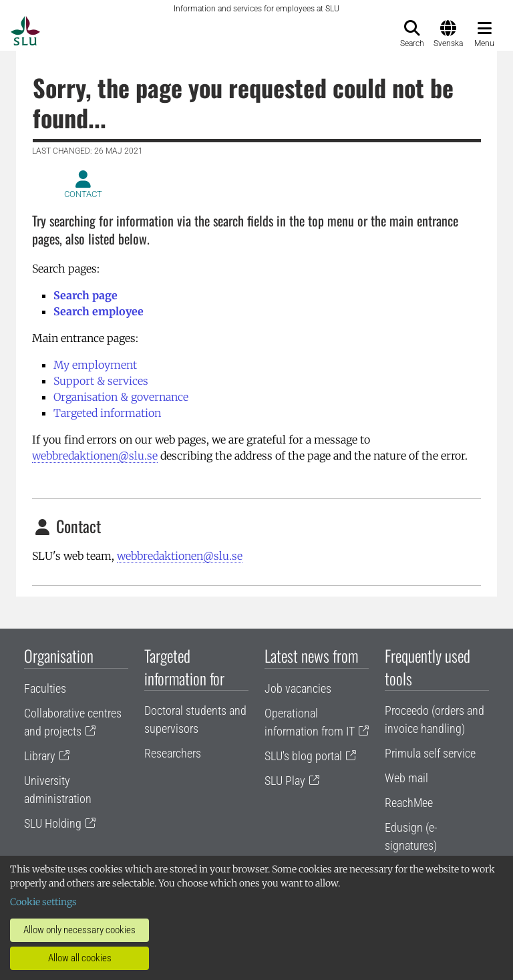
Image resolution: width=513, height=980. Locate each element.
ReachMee (409, 803)
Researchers (173, 753)
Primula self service (430, 753)
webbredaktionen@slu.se (95, 456)
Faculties (45, 688)
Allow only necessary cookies (79, 930)
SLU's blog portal (303, 756)
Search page (85, 295)
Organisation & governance (121, 397)
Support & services (101, 381)
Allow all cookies (80, 958)
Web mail (406, 778)
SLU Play (285, 781)
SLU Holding (53, 823)
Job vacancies (298, 688)
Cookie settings (43, 902)
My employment (95, 365)
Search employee (99, 311)
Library (40, 756)
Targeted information (107, 413)
